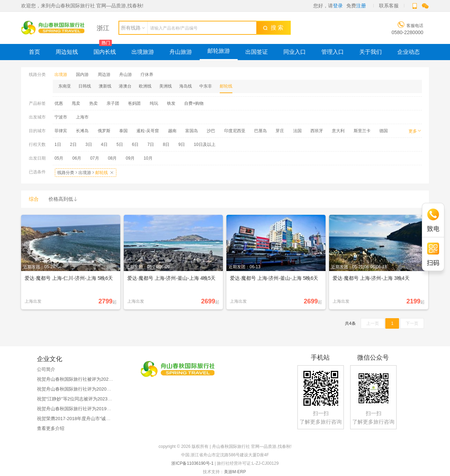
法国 (297, 131)
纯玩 (154, 103)
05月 (59, 158)
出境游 (61, 75)
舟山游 (126, 75)
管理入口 (333, 52)
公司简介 (46, 369)
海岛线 (186, 86)
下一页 (412, 323)
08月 (112, 158)
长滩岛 (82, 131)
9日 (182, 144)
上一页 (373, 323)
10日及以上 (204, 144)
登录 (338, 6)
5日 (120, 144)
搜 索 (273, 28)
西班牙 (317, 131)
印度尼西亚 (235, 131)
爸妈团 (134, 103)
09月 (130, 158)
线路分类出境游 (86, 173)
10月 (148, 158)
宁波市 (61, 117)
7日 (151, 144)
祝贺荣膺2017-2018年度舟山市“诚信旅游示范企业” (88, 419)
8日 (166, 144)
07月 (94, 158)
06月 (77, 158)
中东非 (206, 86)
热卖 (94, 103)
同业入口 (295, 52)
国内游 (82, 75)
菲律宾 (61, 131)
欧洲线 (145, 86)
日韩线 (85, 86)
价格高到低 (63, 199)
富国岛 (192, 131)
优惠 (59, 103)
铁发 (171, 103)
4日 (104, 144)
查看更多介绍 (51, 428)
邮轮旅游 (219, 51)
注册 (361, 6)
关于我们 (371, 52)
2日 (73, 144)
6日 (135, 144)
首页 (34, 52)
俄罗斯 (104, 131)
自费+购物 (194, 103)
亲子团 (113, 103)
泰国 (123, 131)
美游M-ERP (235, 472)
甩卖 (76, 103)
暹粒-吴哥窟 (148, 131)
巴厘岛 (261, 131)
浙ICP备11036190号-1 (192, 463)
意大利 (338, 131)
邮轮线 (226, 86)
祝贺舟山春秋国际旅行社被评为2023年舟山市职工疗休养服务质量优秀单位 (113, 379)
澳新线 (105, 86)
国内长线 (105, 52)
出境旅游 (143, 52)
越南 (172, 131)
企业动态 (409, 52)
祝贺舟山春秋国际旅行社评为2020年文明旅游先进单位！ (95, 389)
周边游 (104, 75)
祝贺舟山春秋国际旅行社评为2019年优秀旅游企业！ (90, 409)
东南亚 (65, 86)
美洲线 (166, 86)
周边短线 (67, 52)
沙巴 (211, 131)
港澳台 (125, 86)
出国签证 (257, 52)
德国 (384, 131)
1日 (58, 144)
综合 (34, 199)
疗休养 (147, 75)
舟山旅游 (181, 52)
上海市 (82, 117)
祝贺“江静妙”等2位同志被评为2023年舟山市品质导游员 (93, 399)
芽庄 (280, 131)
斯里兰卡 (362, 131)
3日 (89, 144)
